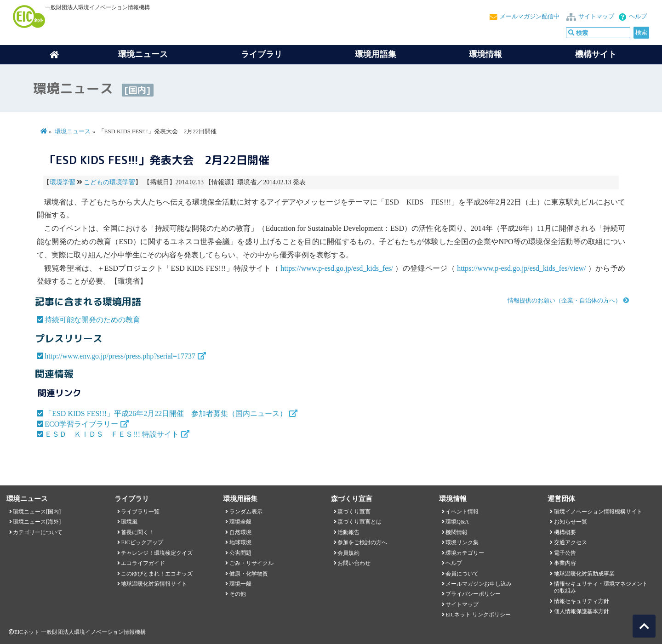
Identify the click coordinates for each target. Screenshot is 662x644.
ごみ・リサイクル (251, 563)
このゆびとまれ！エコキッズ (157, 574)
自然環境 (240, 532)
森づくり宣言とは (360, 522)
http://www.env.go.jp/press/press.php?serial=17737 (120, 356)
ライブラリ (262, 54)
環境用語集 (376, 54)
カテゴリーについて (38, 532)
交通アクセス (571, 542)
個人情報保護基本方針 (582, 611)
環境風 (129, 522)
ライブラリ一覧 (140, 512)
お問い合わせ (354, 563)
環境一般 (240, 584)
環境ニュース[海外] (37, 522)
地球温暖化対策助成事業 (584, 574)
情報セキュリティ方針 (582, 601)
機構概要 (565, 532)
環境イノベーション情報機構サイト (598, 512)
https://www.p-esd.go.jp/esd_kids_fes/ (337, 268)
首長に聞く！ (137, 532)
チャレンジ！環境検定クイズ (157, 553)
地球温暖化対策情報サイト (154, 584)
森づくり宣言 (354, 512)
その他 (238, 594)
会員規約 (348, 553)
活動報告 (348, 532)
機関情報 (457, 532)
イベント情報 (462, 512)
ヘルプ (638, 17)
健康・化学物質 (249, 574)
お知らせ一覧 (571, 522)
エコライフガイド (143, 563)
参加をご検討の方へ (362, 542)
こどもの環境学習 (109, 182)
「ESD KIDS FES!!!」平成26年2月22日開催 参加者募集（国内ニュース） (166, 413)
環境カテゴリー (465, 553)
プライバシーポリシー (473, 594)
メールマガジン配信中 (530, 17)
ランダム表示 (246, 512)
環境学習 (63, 182)
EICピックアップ (142, 542)
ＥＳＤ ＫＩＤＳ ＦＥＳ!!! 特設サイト (112, 434)
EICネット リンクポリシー (478, 615)
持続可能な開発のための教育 (92, 320)
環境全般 (240, 522)
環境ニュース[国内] (37, 512)
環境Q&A (457, 522)
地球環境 (240, 542)
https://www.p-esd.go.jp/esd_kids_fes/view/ (521, 268)
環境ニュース (73, 131)
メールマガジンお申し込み (479, 584)
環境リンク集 (462, 542)
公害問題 (240, 553)
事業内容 (565, 563)
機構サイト (596, 54)
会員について (462, 574)
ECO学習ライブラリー (81, 424)
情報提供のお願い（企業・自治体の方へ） (564, 301)
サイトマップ (596, 17)
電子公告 (565, 553)
